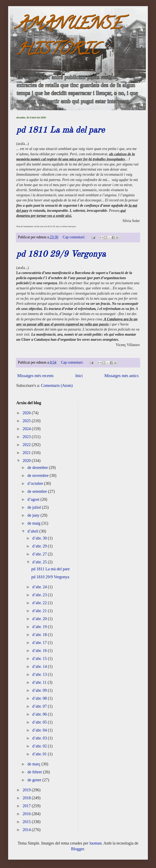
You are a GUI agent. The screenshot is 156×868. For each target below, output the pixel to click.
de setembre (38, 491)
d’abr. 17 (40, 643)
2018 (27, 798)
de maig (34, 523)
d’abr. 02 (40, 746)
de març (34, 764)
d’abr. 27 (40, 554)
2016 (27, 814)
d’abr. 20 (40, 619)
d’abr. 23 (40, 595)
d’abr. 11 (40, 682)
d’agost (34, 499)
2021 (27, 453)
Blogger (77, 849)
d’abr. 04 (40, 730)
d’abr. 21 (40, 611)
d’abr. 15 (40, 658)
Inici (79, 376)
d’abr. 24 (40, 587)
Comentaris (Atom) (57, 385)
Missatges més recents (35, 376)
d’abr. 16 (40, 650)
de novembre (39, 475)
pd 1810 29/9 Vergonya (61, 254)
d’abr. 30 (40, 538)
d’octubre (36, 483)
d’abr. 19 (40, 627)
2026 (27, 413)
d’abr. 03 (40, 738)
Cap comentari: (75, 237)
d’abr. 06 (40, 714)
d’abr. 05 (40, 722)
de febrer (35, 772)
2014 (27, 830)
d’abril (33, 531)
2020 (27, 461)
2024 (27, 429)
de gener (35, 780)
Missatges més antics (122, 376)
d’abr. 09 (40, 690)
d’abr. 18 (40, 635)
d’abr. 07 (40, 706)
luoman (96, 843)
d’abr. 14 (40, 666)
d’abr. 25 (40, 562)
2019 (27, 790)
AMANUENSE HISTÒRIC (69, 38)
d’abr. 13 (40, 674)
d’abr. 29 (40, 546)
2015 (27, 822)
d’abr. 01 (40, 754)
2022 (27, 445)
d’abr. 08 (40, 698)
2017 (27, 806)
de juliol (35, 507)
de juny (34, 515)
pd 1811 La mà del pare (60, 130)
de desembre (38, 467)
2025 (27, 421)
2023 (27, 437)
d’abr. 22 (40, 603)
